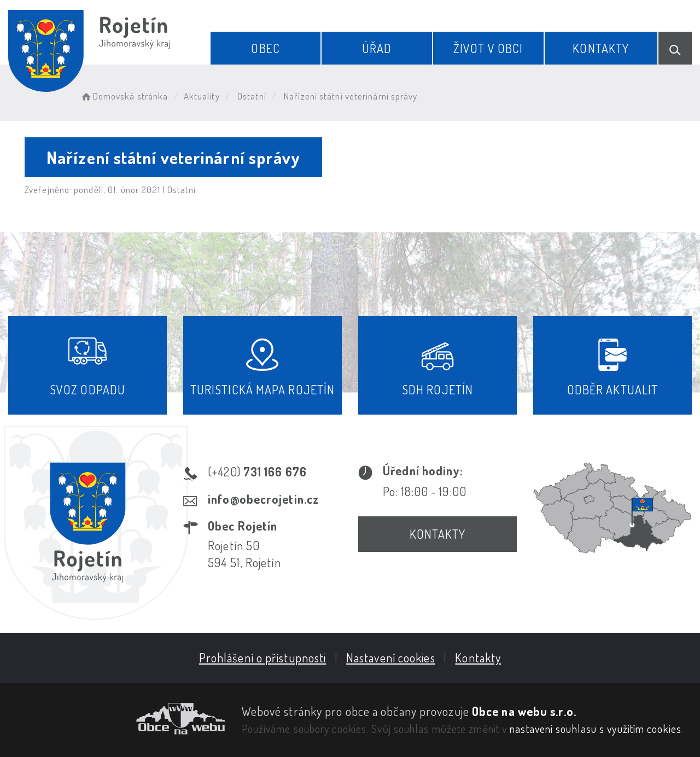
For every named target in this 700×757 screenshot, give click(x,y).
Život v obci (488, 48)
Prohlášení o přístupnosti (263, 657)
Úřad (377, 48)
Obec (265, 48)
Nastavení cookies (391, 657)
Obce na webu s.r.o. (524, 711)
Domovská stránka (124, 96)
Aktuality (202, 96)
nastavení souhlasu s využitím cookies (596, 729)
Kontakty (601, 48)
